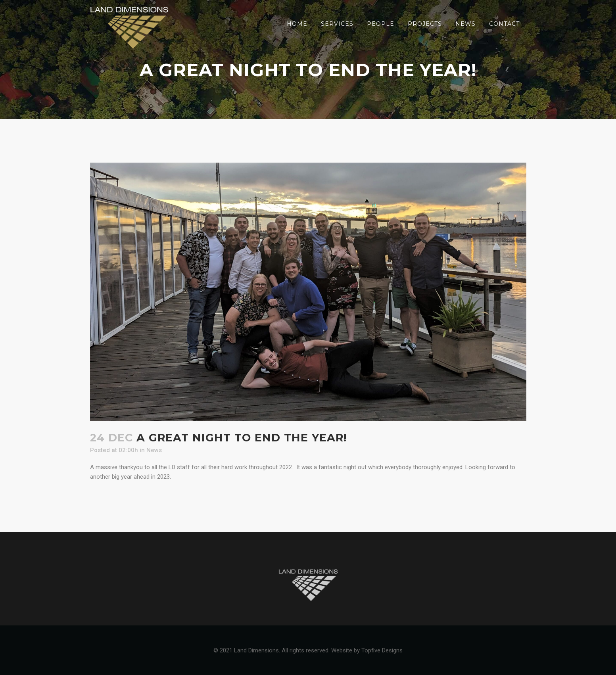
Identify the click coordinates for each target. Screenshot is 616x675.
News (154, 450)
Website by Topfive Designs (367, 650)
